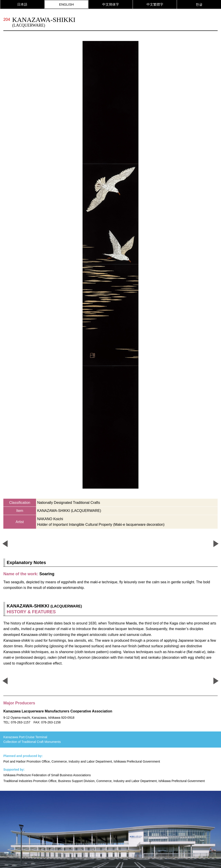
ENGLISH (66, 4)
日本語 (22, 4)
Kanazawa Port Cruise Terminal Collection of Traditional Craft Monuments (32, 739)
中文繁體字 (155, 4)
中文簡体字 (111, 4)
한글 (199, 4)
